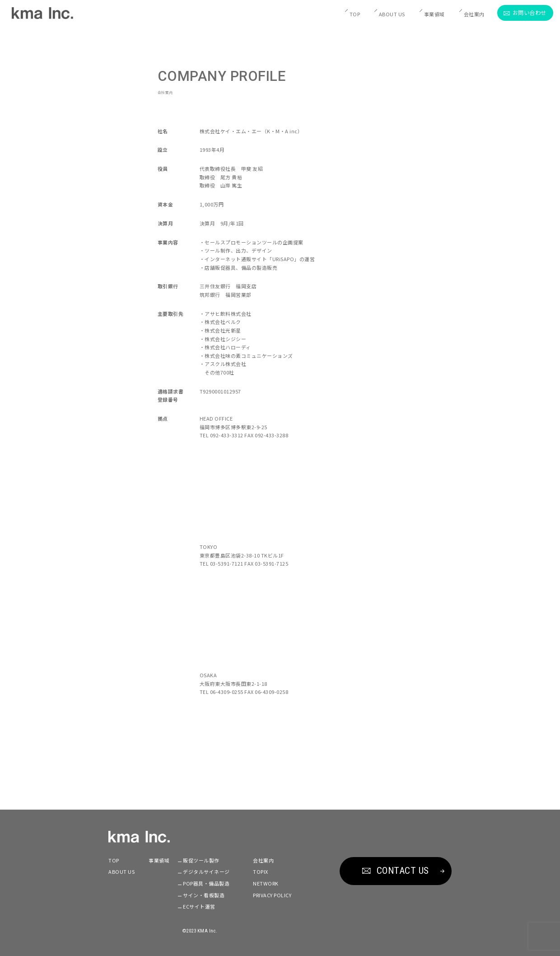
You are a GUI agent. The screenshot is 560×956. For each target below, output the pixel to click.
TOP (355, 14)
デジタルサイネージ (206, 872)
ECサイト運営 (199, 906)
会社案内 (474, 14)
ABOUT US (392, 14)
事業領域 (434, 14)
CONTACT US (396, 871)
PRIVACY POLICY (272, 895)
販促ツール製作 (201, 860)
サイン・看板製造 (204, 895)
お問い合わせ (525, 13)
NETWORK (266, 883)
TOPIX (261, 872)
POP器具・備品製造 (206, 883)
